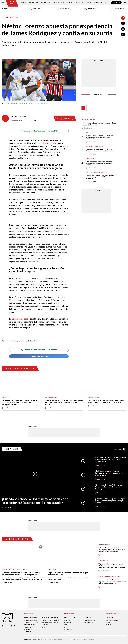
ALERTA (67, 628)
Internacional (34, 3)
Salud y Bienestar (58, 3)
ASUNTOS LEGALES (90, 621)
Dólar (88, 133)
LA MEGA (67, 632)
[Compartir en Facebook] (123, 23)
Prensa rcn (28, 628)
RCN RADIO (67, 623)
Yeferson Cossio (104, 545)
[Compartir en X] (123, 29)
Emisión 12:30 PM (63, 9)
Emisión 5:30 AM (35, 9)
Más (120, 449)
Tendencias (80, 3)
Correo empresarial (31, 625)
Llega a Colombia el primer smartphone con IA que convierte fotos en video (68, 574)
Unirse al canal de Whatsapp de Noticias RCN (39, 131)
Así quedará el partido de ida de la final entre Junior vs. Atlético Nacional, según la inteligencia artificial (20, 403)
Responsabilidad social (32, 618)
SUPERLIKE (109, 623)
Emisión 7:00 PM (91, 9)
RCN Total (68, 621)
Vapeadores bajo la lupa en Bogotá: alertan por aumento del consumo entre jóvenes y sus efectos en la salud (112, 566)
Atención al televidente (32, 621)
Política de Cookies (74, 640)
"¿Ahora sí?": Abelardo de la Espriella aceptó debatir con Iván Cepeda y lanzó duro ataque (100, 150)
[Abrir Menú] (3, 3)
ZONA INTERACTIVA (112, 621)
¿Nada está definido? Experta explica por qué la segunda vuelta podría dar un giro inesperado (110, 501)
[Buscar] (125, 3)
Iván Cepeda (90, 159)
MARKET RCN (110, 625)
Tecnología (52, 570)
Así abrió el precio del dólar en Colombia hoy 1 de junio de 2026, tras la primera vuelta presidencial (101, 137)
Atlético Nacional (51, 397)
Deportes (12, 17)
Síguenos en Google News (39, 356)
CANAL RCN (116, 3)
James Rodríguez (14, 341)
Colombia (23, 3)
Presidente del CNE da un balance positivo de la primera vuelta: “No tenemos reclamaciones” (111, 459)
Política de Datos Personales (57, 640)
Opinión (89, 3)
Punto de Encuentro (100, 3)
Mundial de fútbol (94, 397)
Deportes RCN (46, 3)
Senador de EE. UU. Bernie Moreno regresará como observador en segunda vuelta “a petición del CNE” (112, 582)
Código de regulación (31, 623)
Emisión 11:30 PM (118, 9)
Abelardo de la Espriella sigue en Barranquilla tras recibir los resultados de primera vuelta (110, 473)
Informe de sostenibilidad (51, 621)
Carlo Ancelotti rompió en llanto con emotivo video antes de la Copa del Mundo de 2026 (106, 401)
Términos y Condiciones (90, 640)
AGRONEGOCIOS (89, 623)
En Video (12, 449)
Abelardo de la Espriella (94, 147)
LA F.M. (66, 625)
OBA (43, 628)
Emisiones (8, 9)
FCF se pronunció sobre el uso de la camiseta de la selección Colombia (98, 124)
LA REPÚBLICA (88, 618)
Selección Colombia (30, 341)
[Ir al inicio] (12, 3)
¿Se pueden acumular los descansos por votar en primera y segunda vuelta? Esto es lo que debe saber (100, 177)
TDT (75, 618)
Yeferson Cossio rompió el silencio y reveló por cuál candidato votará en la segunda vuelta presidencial (112, 550)
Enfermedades (103, 561)
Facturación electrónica (50, 618)
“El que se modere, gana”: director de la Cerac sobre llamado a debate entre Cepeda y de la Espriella (109, 487)
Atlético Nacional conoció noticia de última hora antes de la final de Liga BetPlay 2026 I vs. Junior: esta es (64, 403)
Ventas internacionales (50, 623)
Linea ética (46, 625)
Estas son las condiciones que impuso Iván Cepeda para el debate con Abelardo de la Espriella (99, 163)
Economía (70, 3)
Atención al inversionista (29, 631)
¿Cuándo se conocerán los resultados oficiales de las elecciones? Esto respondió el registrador (35, 501)
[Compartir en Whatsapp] (123, 35)
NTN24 (66, 618)
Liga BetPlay (6, 397)
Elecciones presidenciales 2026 (96, 173)
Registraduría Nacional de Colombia (14, 570)
